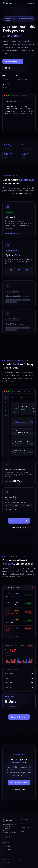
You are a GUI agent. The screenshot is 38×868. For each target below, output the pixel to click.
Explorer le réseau (13, 61)
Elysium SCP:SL (25, 828)
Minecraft (24, 824)
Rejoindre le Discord (14, 68)
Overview (15, 398)
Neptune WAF (7, 850)
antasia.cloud (7, 846)
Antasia (7, 3)
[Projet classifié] (19, 295)
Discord (30, 3)
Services (24, 398)
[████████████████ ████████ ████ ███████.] (19, 323)
